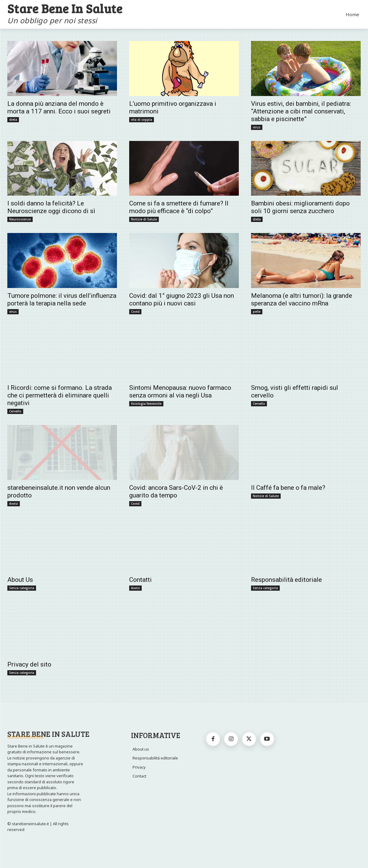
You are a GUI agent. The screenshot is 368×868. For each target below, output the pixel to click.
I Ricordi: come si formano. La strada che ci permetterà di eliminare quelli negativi (60, 395)
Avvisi (14, 504)
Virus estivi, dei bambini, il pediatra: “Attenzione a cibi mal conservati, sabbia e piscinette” (301, 111)
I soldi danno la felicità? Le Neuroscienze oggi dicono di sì (51, 207)
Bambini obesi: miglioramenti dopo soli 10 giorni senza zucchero (300, 207)
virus (257, 127)
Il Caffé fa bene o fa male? (288, 488)
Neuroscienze (20, 219)
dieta (13, 120)
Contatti (140, 580)
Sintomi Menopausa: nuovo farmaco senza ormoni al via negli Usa (180, 392)
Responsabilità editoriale (286, 580)
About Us (20, 580)
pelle (257, 312)
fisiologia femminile (146, 404)
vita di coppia (142, 120)
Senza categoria (22, 588)
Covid (135, 312)
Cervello (15, 411)
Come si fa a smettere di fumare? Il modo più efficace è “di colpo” (179, 207)
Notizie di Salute (144, 219)
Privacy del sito (29, 664)
